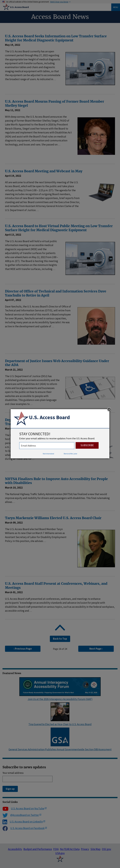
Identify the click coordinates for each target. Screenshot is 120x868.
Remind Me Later (70, 454)
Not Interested (48, 454)
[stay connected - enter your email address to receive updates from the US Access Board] (47, 446)
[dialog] (60, 434)
